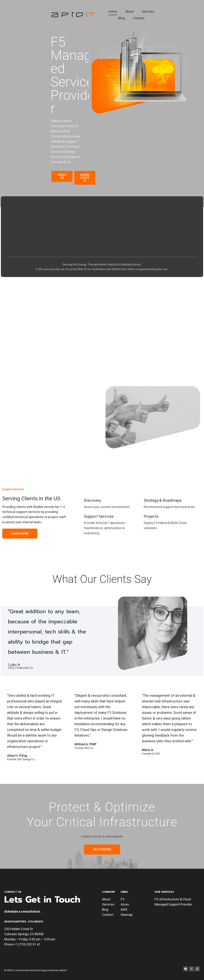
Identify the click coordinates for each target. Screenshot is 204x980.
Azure (125, 905)
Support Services (99, 516)
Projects (151, 516)
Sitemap (127, 915)
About (130, 12)
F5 (122, 899)
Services (148, 12)
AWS (124, 910)
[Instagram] (197, 969)
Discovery (92, 500)
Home (113, 12)
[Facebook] (186, 969)
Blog (122, 18)
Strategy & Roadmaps (163, 500)
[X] (191, 969)
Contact (139, 18)
